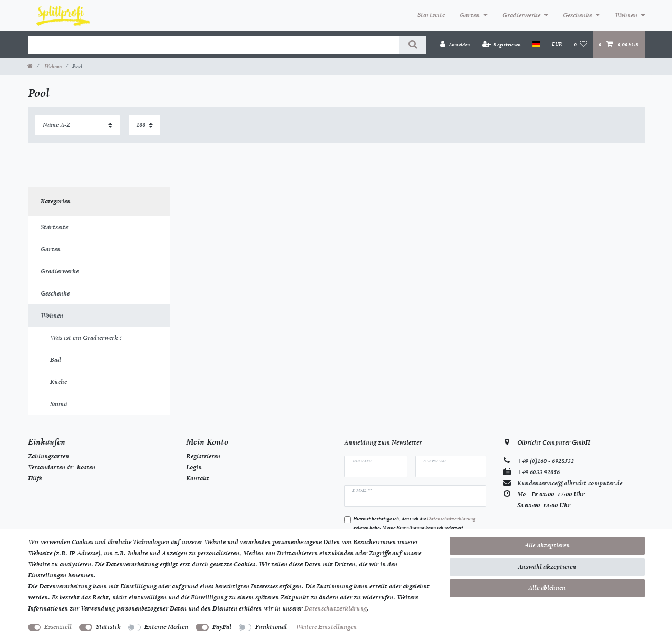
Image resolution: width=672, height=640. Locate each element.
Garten (470, 15)
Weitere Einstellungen (326, 627)
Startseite (431, 15)
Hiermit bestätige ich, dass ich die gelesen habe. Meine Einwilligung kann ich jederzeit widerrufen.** (414, 528)
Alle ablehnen (547, 588)
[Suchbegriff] (214, 45)
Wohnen (626, 15)
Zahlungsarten (48, 456)
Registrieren (203, 456)
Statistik (108, 627)
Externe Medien (166, 627)
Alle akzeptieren (547, 545)
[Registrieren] (501, 45)
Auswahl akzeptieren (547, 567)
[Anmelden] (455, 45)
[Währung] (557, 44)
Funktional (271, 627)
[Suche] (412, 45)
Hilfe (35, 478)
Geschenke (577, 15)
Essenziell (58, 627)
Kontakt (198, 478)
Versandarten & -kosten (62, 467)
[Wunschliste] (581, 45)
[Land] (536, 44)
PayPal (222, 627)
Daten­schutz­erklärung (335, 608)
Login (194, 467)
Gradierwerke (521, 15)
